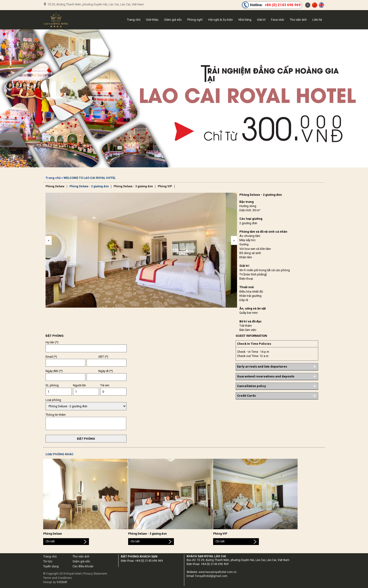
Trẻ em (105, 385)
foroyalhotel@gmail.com (211, 576)
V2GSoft (62, 582)
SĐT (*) (103, 357)
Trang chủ (53, 178)
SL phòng (52, 385)
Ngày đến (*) (54, 371)
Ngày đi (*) (106, 371)
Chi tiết (50, 541)
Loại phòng (53, 400)
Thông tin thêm (56, 415)
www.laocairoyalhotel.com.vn (218, 572)
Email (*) (51, 357)
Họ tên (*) (52, 342)
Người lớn (79, 385)
